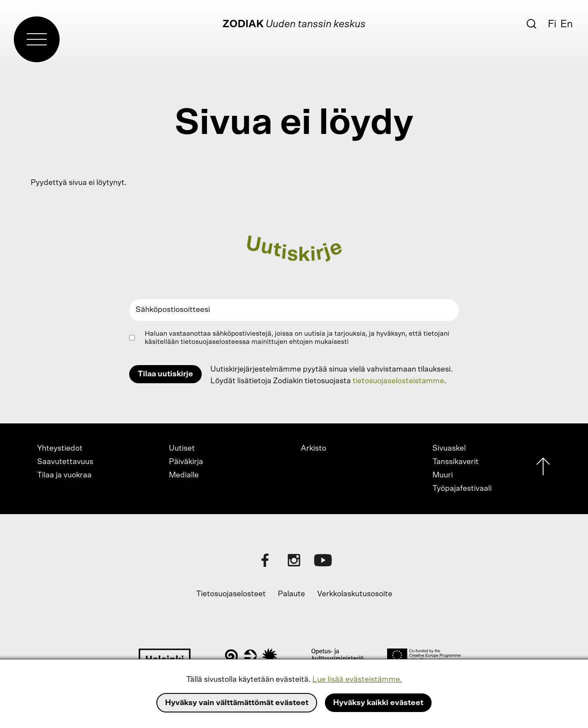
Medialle (184, 475)
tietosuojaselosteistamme (398, 381)
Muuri (443, 475)
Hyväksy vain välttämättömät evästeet (237, 703)
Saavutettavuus (65, 462)
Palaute (291, 594)
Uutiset (182, 448)
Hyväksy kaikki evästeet (378, 703)
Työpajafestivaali (462, 489)
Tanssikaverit (456, 462)
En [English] (567, 24)
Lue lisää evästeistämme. (357, 680)
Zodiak (243, 24)
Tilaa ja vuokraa (64, 475)
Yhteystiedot (60, 448)
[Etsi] (531, 24)
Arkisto (313, 448)
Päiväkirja (186, 462)
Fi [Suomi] (552, 24)
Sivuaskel (449, 448)
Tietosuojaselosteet (231, 594)
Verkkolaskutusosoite (355, 594)
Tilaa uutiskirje (165, 374)
